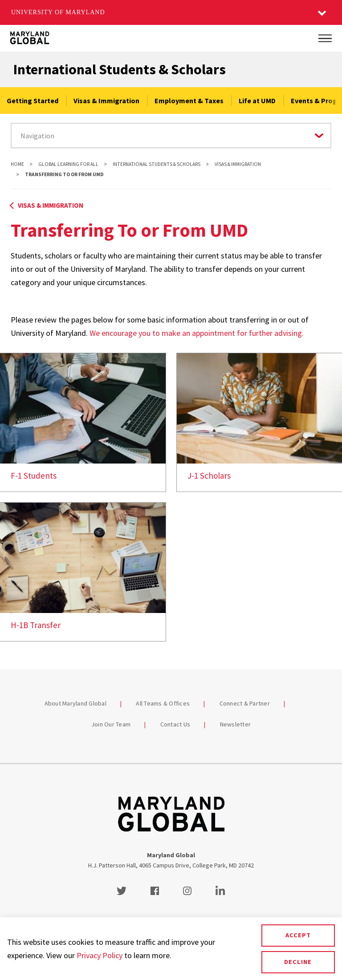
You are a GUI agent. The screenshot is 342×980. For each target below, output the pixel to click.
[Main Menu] (325, 38)
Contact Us (175, 724)
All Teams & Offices (163, 703)
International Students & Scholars (120, 69)
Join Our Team (111, 724)
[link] (83, 422)
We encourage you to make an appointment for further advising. (197, 333)
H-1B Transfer (36, 625)
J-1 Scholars (209, 476)
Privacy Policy (100, 955)
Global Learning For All (68, 164)
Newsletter (236, 724)
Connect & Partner (245, 703)
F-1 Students (34, 476)
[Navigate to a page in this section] (171, 135)
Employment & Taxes (189, 101)
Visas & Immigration (106, 101)
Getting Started (33, 101)
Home (17, 164)
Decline (298, 962)
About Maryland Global (75, 703)
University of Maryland (58, 12)
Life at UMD (257, 101)
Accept (298, 935)
